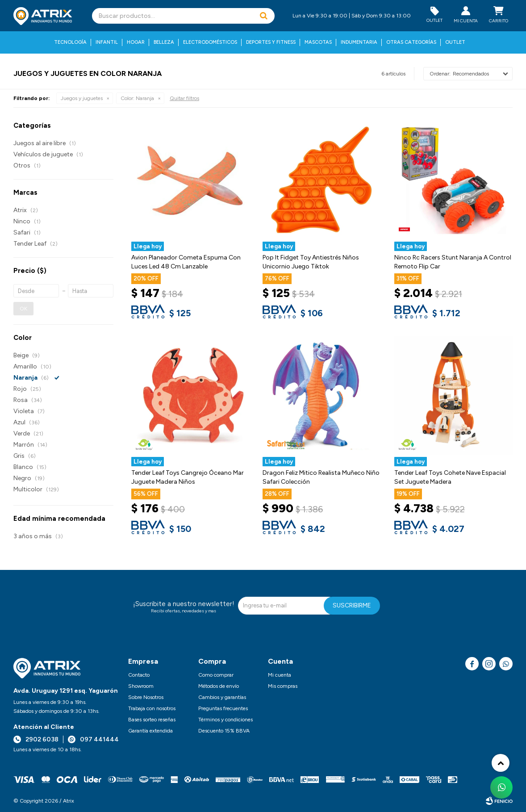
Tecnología (70, 42)
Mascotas (318, 42)
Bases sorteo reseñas (152, 720)
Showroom (141, 686)
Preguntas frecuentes (223, 708)
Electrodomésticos (210, 42)
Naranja (137, 98)
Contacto (139, 675)
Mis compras (283, 686)
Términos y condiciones (225, 720)
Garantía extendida (150, 731)
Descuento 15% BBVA (224, 731)
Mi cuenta (280, 675)
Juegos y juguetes (82, 98)
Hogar (136, 42)
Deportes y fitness (271, 42)
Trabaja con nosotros (152, 708)
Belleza (164, 42)
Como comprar (216, 675)
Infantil (107, 42)
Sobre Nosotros (146, 697)
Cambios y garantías (222, 697)
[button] (263, 16)
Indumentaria (359, 42)
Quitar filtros (184, 98)
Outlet (455, 42)
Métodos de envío (219, 686)
